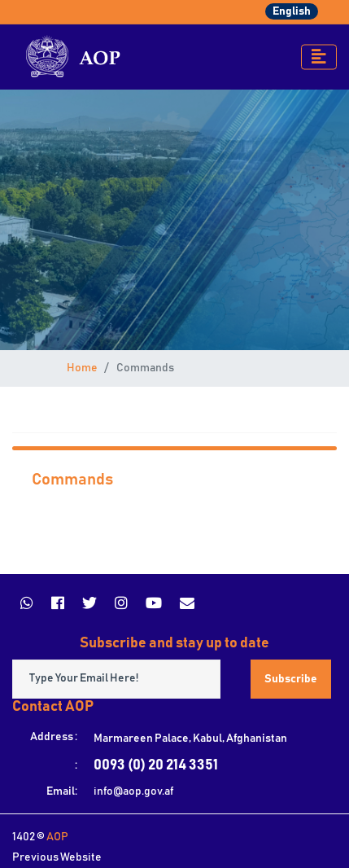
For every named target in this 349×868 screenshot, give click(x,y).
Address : (54, 737)
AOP (57, 837)
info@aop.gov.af (133, 791)
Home (82, 368)
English (292, 11)
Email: (62, 791)
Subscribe (291, 679)
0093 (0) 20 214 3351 (156, 765)
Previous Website (57, 857)
